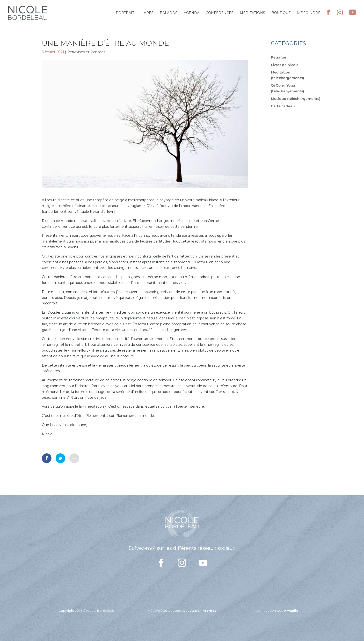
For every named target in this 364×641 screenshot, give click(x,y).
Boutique (281, 13)
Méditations (252, 13)
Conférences (220, 13)
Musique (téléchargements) (296, 99)
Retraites (279, 57)
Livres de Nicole (285, 65)
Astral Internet (203, 611)
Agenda (192, 13)
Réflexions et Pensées (86, 52)
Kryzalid (291, 611)
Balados (169, 13)
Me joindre (309, 13)
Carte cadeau (283, 106)
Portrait (125, 13)
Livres (147, 13)
